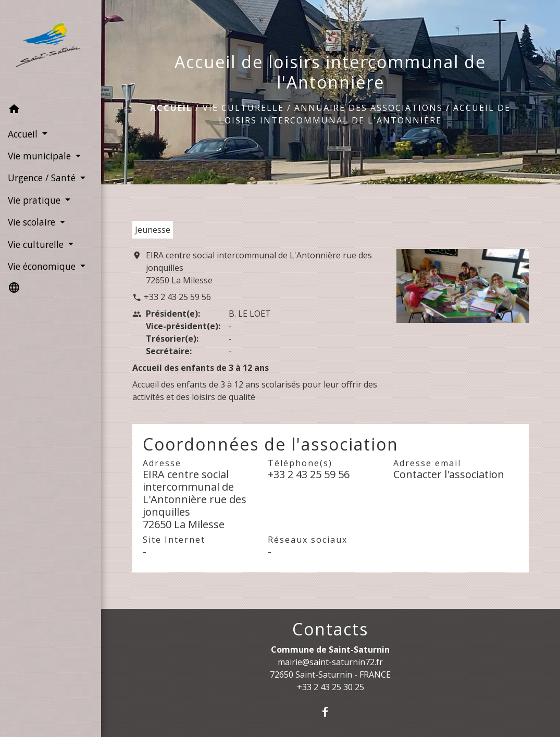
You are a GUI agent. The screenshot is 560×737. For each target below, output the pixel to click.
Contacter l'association (449, 474)
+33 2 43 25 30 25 (331, 687)
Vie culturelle (243, 108)
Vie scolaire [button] (33, 222)
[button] (51, 110)
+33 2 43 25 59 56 (177, 297)
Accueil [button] (24, 134)
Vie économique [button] (43, 266)
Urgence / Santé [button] (43, 178)
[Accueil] (51, 49)
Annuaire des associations (369, 108)
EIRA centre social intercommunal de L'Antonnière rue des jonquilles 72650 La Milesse (259, 268)
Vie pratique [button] (35, 200)
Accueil (171, 108)
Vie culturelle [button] (37, 244)
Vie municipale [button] (41, 156)
